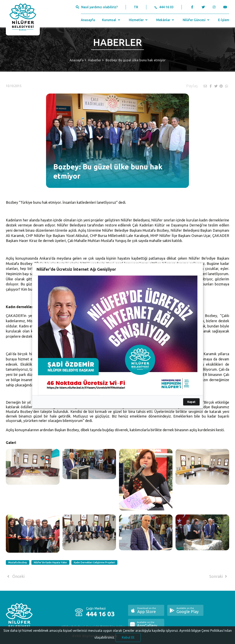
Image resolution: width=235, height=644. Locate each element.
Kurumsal (111, 20)
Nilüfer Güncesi (196, 20)
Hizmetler (139, 20)
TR (136, 7)
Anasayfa (88, 20)
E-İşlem (224, 20)
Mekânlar (166, 20)
